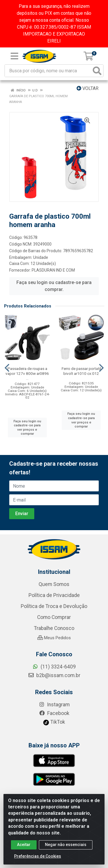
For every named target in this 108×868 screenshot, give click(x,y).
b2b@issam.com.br (54, 675)
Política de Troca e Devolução (54, 606)
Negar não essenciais (66, 846)
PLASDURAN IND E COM (53, 270)
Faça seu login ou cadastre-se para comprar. (54, 286)
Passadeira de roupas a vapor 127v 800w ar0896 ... (27, 373)
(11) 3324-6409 (54, 667)
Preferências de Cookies (38, 858)
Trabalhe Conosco (54, 628)
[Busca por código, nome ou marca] (48, 71)
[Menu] (14, 56)
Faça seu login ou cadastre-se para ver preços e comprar (27, 427)
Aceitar (24, 846)
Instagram (54, 705)
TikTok (54, 722)
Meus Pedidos (54, 638)
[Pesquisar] (97, 71)
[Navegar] (7, 368)
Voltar (88, 88)
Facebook (54, 713)
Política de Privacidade (54, 595)
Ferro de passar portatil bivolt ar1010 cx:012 (81, 371)
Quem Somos (54, 584)
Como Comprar (54, 617)
